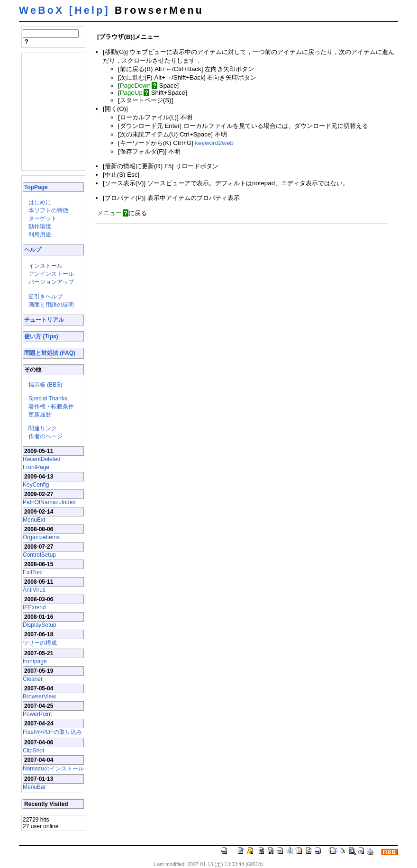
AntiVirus (34, 590)
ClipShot (33, 750)
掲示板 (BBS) (45, 385)
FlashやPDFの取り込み (52, 732)
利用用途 (40, 235)
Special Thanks (48, 398)
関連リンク (43, 428)
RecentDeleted (41, 459)
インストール (45, 266)
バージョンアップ (51, 282)
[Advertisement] (51, 111)
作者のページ (45, 436)
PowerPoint (37, 714)
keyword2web (214, 143)
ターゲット (43, 218)
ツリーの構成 (40, 643)
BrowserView (39, 696)
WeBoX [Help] (64, 10)
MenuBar (34, 787)
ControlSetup (39, 555)
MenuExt (34, 520)
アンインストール (51, 274)
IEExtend (34, 607)
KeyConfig (36, 485)
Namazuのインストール (53, 769)
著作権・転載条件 (51, 407)
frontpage (35, 661)
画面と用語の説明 (51, 305)
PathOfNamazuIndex (49, 502)
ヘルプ (33, 250)
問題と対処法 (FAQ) (50, 353)
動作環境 (40, 226)
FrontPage (36, 467)
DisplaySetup (40, 625)
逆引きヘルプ (45, 297)
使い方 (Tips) (41, 336)
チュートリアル (44, 320)
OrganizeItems (41, 537)
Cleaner (33, 679)
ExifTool (33, 572)
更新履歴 (40, 415)
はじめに (40, 202)
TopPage (36, 187)
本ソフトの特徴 (48, 210)
